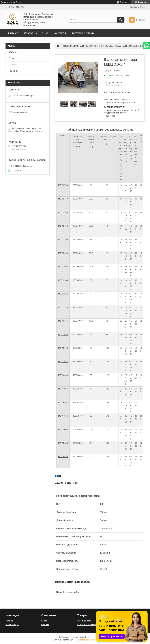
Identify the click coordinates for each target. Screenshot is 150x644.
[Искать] (121, 20)
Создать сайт (7, 2)
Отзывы (13, 65)
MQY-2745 (63, 212)
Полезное (14, 71)
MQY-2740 (63, 199)
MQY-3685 (63, 362)
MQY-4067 (63, 389)
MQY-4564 (63, 416)
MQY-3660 (63, 348)
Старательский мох (87, 625)
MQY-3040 (63, 253)
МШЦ (118, 46)
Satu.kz (88, 637)
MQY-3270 (63, 307)
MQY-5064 (63, 429)
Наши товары (12, 625)
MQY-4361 (63, 402)
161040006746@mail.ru (22, 166)
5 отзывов (125, 2)
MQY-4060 (63, 375)
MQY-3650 (63, 334)
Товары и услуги (69, 46)
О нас (45, 33)
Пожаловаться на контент (86, 640)
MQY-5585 (63, 457)
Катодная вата (84, 621)
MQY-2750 (63, 226)
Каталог (28, 33)
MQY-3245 (63, 280)
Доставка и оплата (83, 33)
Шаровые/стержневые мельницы (97, 46)
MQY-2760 (63, 239)
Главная (13, 33)
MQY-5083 (63, 443)
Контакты (60, 33)
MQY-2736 (63, 185)
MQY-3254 (63, 294)
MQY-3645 (63, 321)
